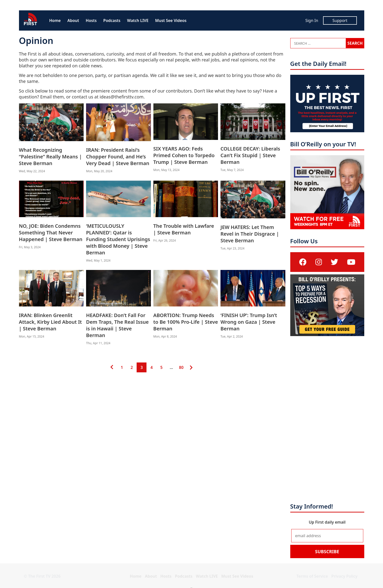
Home (55, 20)
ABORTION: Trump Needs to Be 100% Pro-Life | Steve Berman (186, 322)
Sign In (312, 20)
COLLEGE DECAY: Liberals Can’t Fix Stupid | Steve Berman (250, 155)
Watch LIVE (138, 20)
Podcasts (112, 20)
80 (181, 366)
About (73, 20)
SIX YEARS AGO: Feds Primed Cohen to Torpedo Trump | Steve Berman (184, 155)
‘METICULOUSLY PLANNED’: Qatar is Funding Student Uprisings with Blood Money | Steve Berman (118, 239)
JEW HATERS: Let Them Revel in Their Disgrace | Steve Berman (250, 234)
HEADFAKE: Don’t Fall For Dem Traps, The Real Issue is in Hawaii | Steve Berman (117, 325)
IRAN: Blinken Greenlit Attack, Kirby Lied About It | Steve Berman (50, 322)
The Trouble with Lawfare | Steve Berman (184, 229)
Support (340, 20)
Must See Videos (171, 20)
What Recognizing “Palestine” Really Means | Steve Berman (51, 157)
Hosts (91, 20)
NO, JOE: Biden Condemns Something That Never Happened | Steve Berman (51, 233)
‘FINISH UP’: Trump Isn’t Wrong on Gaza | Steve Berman (249, 322)
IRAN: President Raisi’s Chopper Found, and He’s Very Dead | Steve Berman (118, 157)
